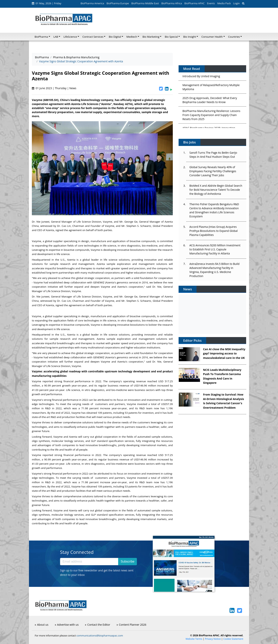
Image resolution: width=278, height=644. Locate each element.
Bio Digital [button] (115, 37)
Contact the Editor (97, 625)
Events (211, 3)
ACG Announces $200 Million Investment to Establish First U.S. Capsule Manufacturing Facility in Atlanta (215, 249)
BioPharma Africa (172, 3)
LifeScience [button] (70, 37)
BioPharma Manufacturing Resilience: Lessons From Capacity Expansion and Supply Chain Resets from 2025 (211, 116)
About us (42, 625)
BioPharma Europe (118, 3)
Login (236, 3)
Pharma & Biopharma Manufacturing (76, 57)
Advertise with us (67, 625)
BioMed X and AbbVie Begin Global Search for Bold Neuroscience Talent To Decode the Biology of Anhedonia (216, 190)
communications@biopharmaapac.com (100, 636)
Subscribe (128, 561)
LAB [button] (56, 37)
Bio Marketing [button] (151, 37)
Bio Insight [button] (190, 37)
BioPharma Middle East (145, 3)
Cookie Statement (233, 639)
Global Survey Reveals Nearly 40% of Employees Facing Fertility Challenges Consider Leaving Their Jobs (213, 171)
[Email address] (89, 562)
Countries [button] (234, 37)
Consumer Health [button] (212, 37)
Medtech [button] (132, 37)
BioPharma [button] (41, 37)
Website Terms (194, 639)
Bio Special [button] (171, 37)
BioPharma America (92, 3)
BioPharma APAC (194, 3)
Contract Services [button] (93, 37)
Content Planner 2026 (131, 625)
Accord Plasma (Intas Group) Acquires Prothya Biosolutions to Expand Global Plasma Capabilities (214, 231)
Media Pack (224, 3)
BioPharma (42, 57)
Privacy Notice (213, 639)
